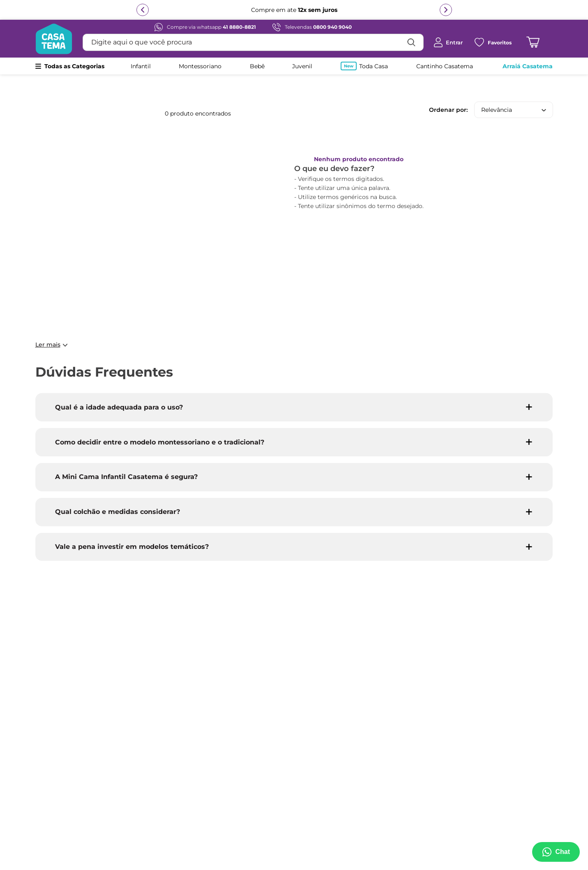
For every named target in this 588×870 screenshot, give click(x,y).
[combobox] (253, 42)
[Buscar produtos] (411, 42)
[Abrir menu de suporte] (556, 852)
